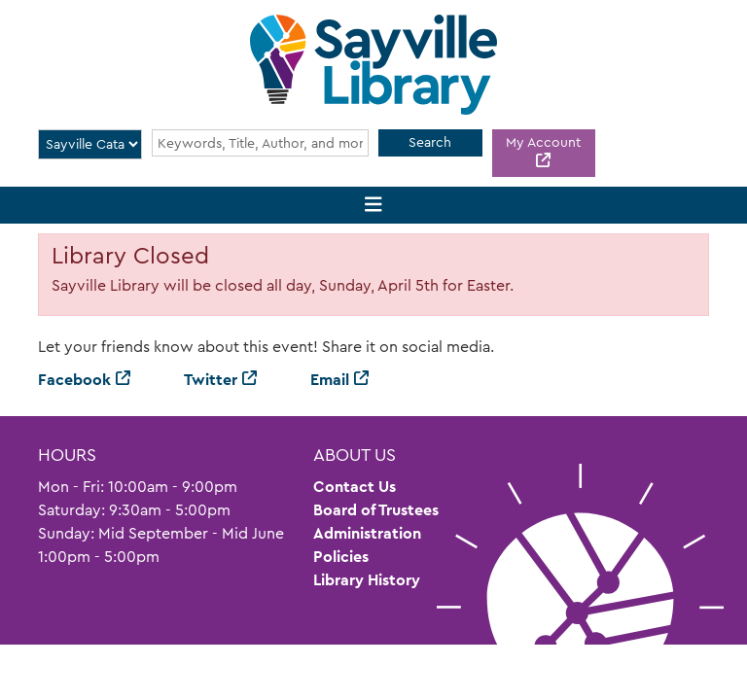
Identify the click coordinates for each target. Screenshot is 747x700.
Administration (367, 533)
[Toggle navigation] (374, 206)
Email (330, 380)
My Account (543, 142)
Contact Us (355, 487)
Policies (341, 557)
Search (430, 142)
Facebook (74, 380)
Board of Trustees (376, 510)
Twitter (211, 380)
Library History (367, 580)
